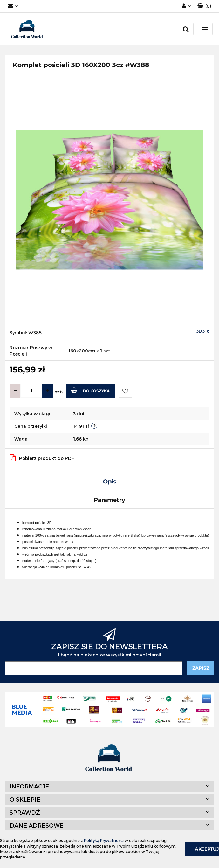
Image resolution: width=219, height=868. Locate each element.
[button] (204, 6)
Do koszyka (90, 390)
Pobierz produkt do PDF (42, 458)
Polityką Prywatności (104, 840)
